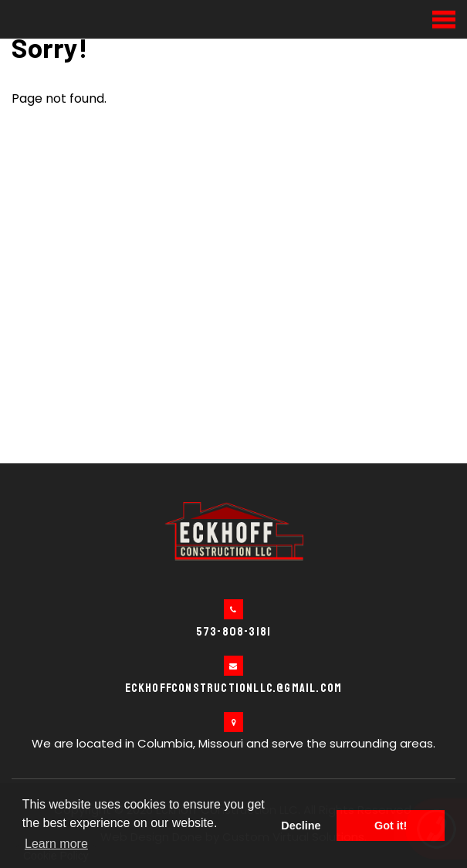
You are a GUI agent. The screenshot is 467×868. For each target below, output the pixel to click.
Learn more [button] (56, 844)
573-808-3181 (233, 632)
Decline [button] (301, 826)
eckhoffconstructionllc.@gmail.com (234, 688)
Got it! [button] (391, 826)
